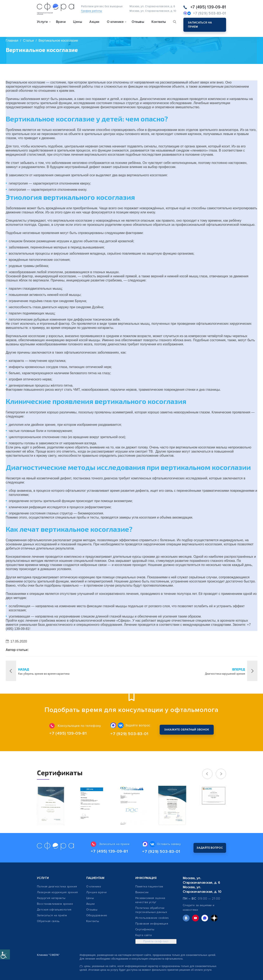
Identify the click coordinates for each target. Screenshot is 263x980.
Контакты (159, 22)
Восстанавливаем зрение (55, 904)
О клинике (94, 886)
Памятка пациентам (149, 886)
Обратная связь (48, 921)
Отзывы (138, 22)
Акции (94, 22)
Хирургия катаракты (51, 898)
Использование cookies (152, 918)
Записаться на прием (200, 25)
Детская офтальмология (54, 910)
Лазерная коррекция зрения (57, 892)
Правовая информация (152, 924)
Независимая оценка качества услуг (150, 900)
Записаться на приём (52, 915)
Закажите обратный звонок (187, 730)
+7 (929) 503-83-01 (129, 734)
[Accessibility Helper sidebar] (5, 954)
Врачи (61, 22)
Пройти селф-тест (156, 941)
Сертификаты (145, 929)
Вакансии (142, 892)
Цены (77, 22)
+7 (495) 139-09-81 (208, 7)
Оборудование (97, 915)
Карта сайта (144, 935)
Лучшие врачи (97, 892)
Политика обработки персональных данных (151, 910)
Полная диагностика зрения (57, 886)
